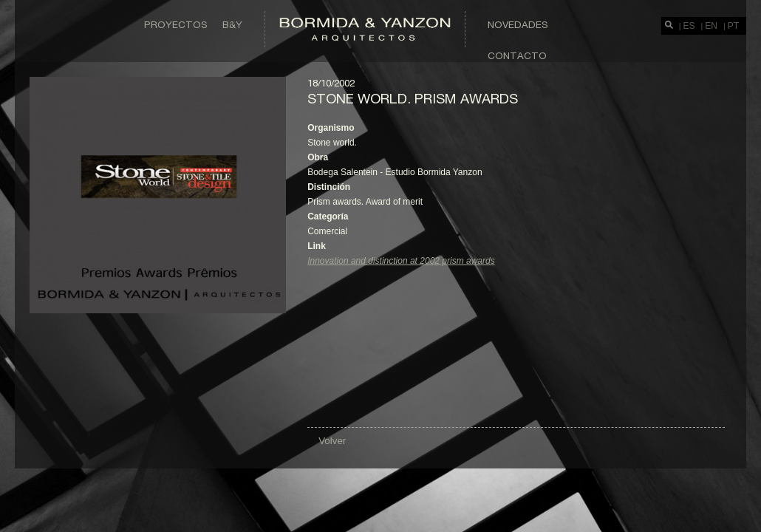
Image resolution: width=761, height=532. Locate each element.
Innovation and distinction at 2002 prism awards (401, 261)
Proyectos (176, 24)
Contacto (517, 55)
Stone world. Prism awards (413, 98)
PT (733, 26)
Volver (332, 441)
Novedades (518, 24)
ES (689, 26)
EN (711, 26)
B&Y (232, 24)
